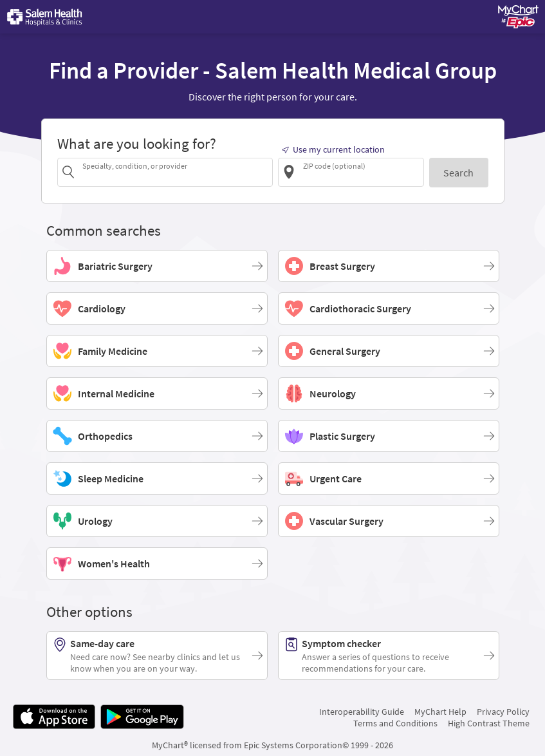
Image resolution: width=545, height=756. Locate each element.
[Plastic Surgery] (389, 436)
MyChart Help (440, 712)
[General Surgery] (389, 351)
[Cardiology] (157, 308)
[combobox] (175, 172)
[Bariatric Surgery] (157, 266)
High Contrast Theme (489, 723)
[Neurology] (389, 393)
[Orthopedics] (157, 436)
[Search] (458, 172)
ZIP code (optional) (334, 166)
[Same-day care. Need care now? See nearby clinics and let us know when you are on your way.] (157, 656)
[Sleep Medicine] (157, 478)
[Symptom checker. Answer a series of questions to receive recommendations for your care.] (389, 656)
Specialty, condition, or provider (135, 166)
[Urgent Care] (389, 478)
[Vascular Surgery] (389, 521)
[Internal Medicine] (157, 393)
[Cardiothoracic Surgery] (389, 308)
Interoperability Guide (362, 712)
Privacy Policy (503, 712)
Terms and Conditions (395, 723)
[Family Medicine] (157, 351)
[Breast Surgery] (389, 266)
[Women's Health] (157, 563)
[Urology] (157, 521)
